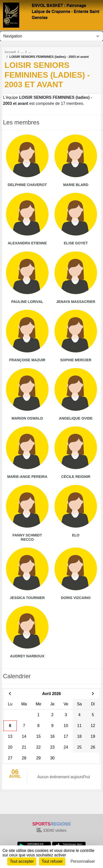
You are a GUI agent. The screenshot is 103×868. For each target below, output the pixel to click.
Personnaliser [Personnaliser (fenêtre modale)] (83, 861)
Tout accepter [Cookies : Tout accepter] (22, 861)
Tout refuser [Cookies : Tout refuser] (52, 861)
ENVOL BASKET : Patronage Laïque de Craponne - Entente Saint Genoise (65, 11)
